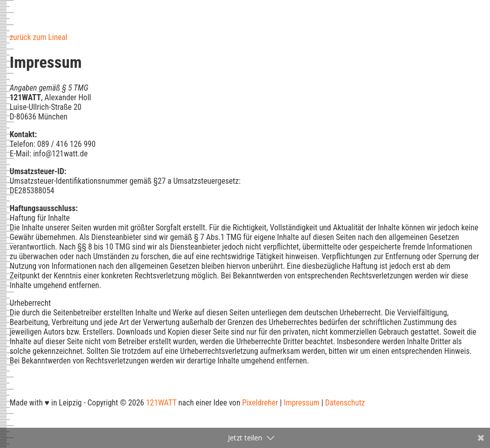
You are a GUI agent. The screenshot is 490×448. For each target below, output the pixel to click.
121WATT (161, 403)
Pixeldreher (260, 403)
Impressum (301, 403)
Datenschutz (345, 403)
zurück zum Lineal (38, 37)
